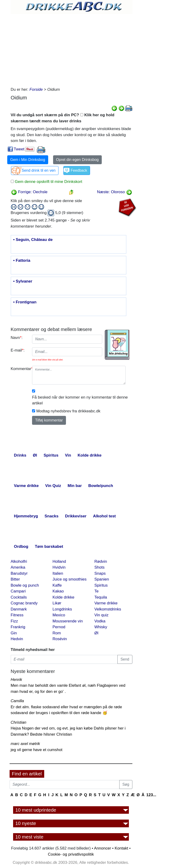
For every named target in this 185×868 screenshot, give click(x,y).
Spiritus (101, 585)
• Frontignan (25, 302)
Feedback (79, 170)
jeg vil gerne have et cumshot (37, 750)
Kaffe (57, 585)
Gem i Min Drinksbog (28, 160)
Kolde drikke (64, 597)
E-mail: (18, 350)
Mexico (59, 615)
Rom (57, 633)
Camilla (17, 701)
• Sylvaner (23, 281)
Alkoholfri (19, 561)
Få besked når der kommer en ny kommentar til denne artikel (80, 400)
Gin (14, 633)
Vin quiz (102, 615)
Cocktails (19, 597)
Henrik (16, 680)
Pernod (59, 627)
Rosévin (60, 639)
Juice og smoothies (70, 579)
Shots (100, 567)
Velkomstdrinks (108, 609)
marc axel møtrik (25, 744)
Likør (57, 603)
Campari (18, 591)
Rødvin (101, 561)
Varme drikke (106, 603)
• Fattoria (22, 261)
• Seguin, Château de (33, 240)
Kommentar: (20, 369)
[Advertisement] (72, 49)
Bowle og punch (25, 585)
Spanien (102, 579)
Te (97, 591)
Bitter (15, 579)
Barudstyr (19, 573)
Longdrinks (62, 609)
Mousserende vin (68, 621)
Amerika (18, 567)
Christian (19, 722)
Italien (58, 573)
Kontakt (121, 848)
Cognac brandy (24, 603)
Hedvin (17, 639)
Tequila (101, 597)
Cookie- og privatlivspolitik (71, 854)
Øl (96, 633)
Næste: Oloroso (115, 192)
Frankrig (18, 627)
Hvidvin (59, 567)
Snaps (100, 573)
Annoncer (103, 848)
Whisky (101, 627)
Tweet (19, 149)
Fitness (17, 615)
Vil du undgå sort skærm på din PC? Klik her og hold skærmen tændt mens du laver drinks (63, 118)
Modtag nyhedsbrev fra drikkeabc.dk (68, 411)
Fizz (14, 621)
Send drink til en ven (39, 170)
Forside (36, 89)
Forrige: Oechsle (29, 192)
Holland (59, 561)
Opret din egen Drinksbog (77, 160)
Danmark (19, 609)
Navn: (17, 338)
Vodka (100, 621)
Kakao (58, 591)
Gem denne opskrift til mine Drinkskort (48, 182)
